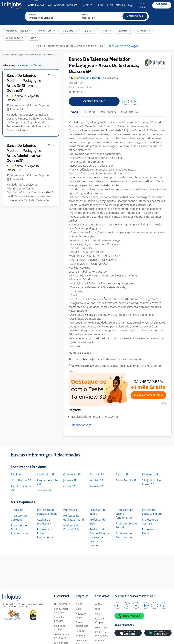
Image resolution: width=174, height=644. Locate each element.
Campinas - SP (72, 474)
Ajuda (79, 604)
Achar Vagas (36, 5)
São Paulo (17, 474)
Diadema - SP (150, 474)
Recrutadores (116, 5)
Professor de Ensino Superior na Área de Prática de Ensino (99, 537)
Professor (17, 510)
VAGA (75, 112)
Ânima (27, 96)
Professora (70, 510)
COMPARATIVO (130, 112)
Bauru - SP (122, 474)
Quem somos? (62, 604)
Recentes (23, 65)
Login (131, 5)
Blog (100, 5)
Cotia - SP (69, 486)
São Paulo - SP (46, 474)
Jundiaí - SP (96, 480)
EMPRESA (90, 112)
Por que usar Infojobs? (61, 611)
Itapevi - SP (96, 486)
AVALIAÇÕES (108, 112)
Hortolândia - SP (21, 480)
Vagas (98, 614)
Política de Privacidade (102, 634)
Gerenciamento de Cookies (63, 636)
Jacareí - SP (70, 480)
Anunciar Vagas (145, 5)
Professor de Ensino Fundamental (45, 533)
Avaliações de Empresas (63, 5)
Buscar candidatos (82, 624)
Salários (87, 5)
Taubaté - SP (45, 490)
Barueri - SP (97, 474)
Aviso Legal (82, 636)
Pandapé (81, 631)
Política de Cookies (60, 628)
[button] (135, 16)
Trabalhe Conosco (59, 619)
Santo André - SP (126, 480)
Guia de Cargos (100, 620)
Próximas (36, 65)
